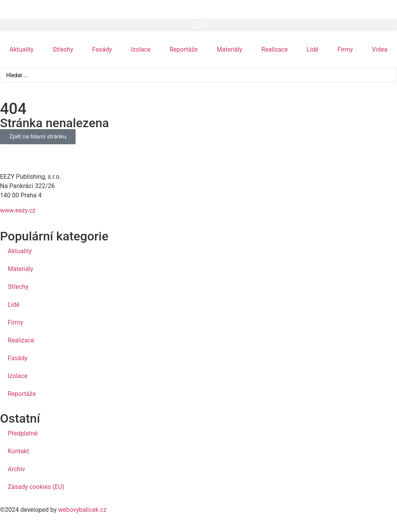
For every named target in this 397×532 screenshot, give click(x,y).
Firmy (345, 49)
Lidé (312, 49)
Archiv (16, 469)
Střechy (63, 49)
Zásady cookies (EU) (36, 487)
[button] (198, 25)
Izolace (141, 49)
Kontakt (18, 451)
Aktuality (22, 49)
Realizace (274, 49)
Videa (380, 49)
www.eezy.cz (18, 210)
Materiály (230, 49)
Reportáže (184, 49)
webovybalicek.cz (82, 510)
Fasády (102, 49)
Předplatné (23, 433)
